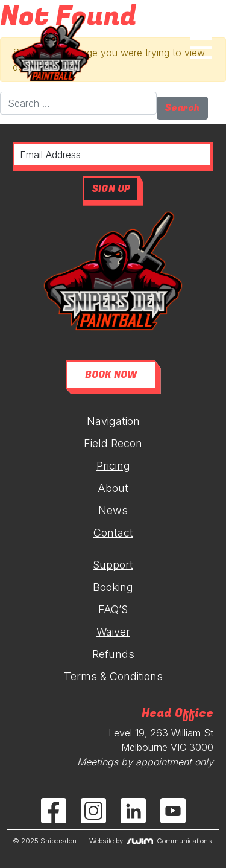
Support (113, 565)
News (113, 510)
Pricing (113, 466)
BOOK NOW (111, 375)
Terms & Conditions (113, 676)
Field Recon (113, 443)
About (113, 488)
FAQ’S (113, 609)
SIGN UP (111, 189)
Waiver (113, 632)
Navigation (113, 421)
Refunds (113, 654)
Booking (113, 587)
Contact (113, 533)
